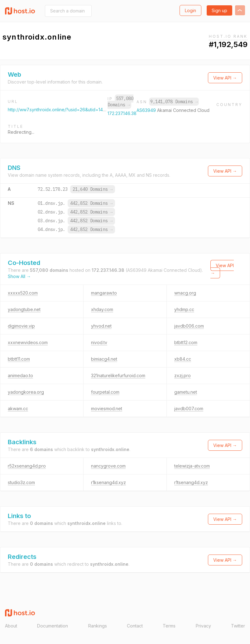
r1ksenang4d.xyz (108, 482)
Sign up (219, 10)
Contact (135, 626)
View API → (225, 78)
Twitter (238, 626)
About (11, 626)
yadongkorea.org (26, 392)
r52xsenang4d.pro (27, 466)
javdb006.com (189, 326)
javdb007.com (189, 409)
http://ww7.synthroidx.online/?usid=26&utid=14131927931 (66, 110)
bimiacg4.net (104, 359)
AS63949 (147, 110)
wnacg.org (185, 293)
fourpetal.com (105, 392)
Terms (169, 626)
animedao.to (20, 375)
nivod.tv (99, 342)
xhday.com (102, 309)
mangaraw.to (104, 293)
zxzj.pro (183, 375)
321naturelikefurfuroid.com (118, 375)
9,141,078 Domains (174, 102)
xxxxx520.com (23, 293)
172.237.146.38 (122, 113)
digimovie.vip (21, 326)
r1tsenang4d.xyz (191, 482)
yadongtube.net (24, 309)
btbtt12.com (186, 342)
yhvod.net (101, 326)
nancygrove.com (108, 466)
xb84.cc (183, 359)
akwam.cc (18, 409)
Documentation (53, 626)
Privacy (203, 626)
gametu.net (186, 392)
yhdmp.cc (184, 309)
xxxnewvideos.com (28, 342)
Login (190, 10)
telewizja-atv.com (192, 466)
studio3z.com (21, 482)
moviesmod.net (107, 409)
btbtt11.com (19, 359)
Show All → (19, 276)
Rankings (98, 626)
